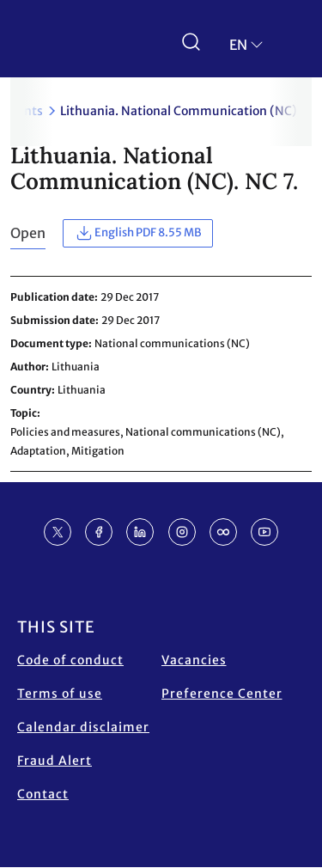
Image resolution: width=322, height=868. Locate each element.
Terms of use (60, 694)
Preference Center (222, 694)
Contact (43, 794)
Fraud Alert (55, 761)
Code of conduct (70, 660)
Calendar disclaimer (83, 727)
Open (28, 233)
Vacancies (194, 660)
